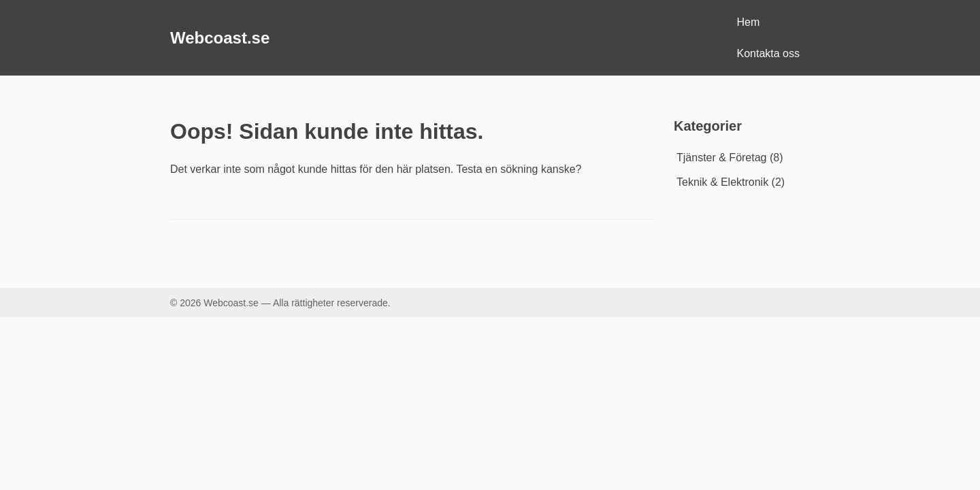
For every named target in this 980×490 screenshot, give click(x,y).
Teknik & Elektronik (722, 182)
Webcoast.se (220, 38)
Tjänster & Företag (722, 158)
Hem (749, 22)
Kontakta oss (769, 53)
